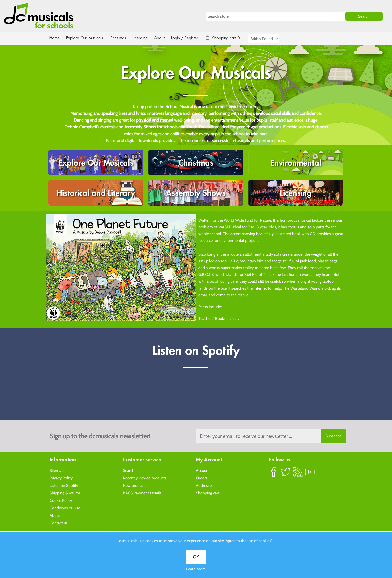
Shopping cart (208, 493)
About (164, 38)
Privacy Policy (61, 478)
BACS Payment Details (142, 493)
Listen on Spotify (64, 485)
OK (196, 557)
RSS (298, 474)
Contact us (59, 523)
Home (55, 38)
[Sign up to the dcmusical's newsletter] (271, 436)
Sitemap (57, 470)
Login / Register (190, 38)
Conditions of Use (65, 508)
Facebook (274, 474)
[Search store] (276, 16)
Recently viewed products (145, 478)
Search (129, 470)
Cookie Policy (61, 500)
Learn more (196, 569)
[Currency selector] (269, 39)
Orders (202, 478)
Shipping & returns (65, 493)
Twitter (286, 474)
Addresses (205, 485)
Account (203, 470)
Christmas (120, 38)
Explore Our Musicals (85, 38)
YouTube (310, 474)
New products (135, 485)
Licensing (144, 38)
